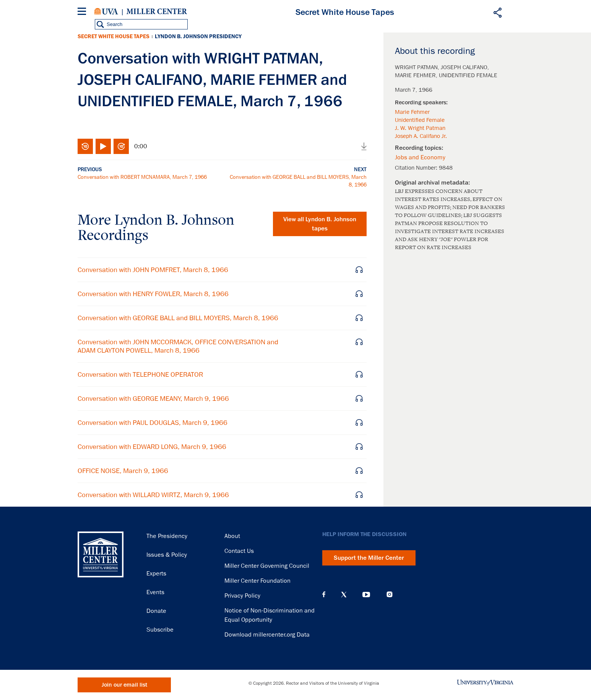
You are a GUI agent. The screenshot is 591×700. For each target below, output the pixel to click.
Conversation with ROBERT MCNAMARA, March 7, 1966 (142, 177)
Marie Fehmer (412, 112)
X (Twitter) (344, 595)
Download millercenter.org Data (267, 635)
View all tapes (320, 224)
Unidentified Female (420, 120)
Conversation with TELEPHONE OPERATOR (140, 374)
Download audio (364, 146)
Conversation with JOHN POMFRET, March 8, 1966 (153, 270)
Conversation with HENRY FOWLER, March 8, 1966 (153, 294)
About (232, 536)
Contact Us (239, 551)
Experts (156, 574)
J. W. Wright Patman (420, 128)
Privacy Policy (242, 596)
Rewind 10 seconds (85, 146)
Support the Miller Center (369, 558)
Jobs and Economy (420, 157)
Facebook (324, 595)
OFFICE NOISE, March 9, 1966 (123, 471)
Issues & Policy (167, 555)
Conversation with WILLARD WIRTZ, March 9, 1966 (153, 495)
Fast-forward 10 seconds (121, 146)
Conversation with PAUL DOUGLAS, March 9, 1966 (153, 423)
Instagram (390, 594)
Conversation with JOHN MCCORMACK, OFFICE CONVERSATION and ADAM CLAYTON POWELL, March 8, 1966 (178, 346)
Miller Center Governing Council (267, 566)
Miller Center (157, 11)
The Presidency (167, 536)
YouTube (366, 595)
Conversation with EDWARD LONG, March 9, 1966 (152, 447)
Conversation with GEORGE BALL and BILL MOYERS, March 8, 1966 (178, 318)
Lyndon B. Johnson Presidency (198, 36)
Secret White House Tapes (114, 36)
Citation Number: (417, 168)
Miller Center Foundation (257, 581)
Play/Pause (103, 146)
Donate (156, 611)
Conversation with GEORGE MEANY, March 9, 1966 (153, 399)
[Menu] (83, 12)
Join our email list (124, 685)
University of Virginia (106, 11)
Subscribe (160, 630)
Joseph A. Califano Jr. (421, 136)
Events (155, 592)
